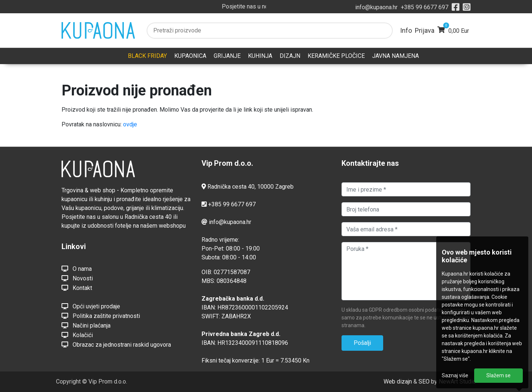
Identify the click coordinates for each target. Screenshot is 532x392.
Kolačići (77, 335)
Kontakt (77, 288)
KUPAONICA (190, 56)
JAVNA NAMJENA (395, 56)
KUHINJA (260, 56)
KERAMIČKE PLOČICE (336, 56)
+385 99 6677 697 (425, 7)
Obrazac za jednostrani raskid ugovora (116, 344)
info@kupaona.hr (376, 7)
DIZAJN (290, 56)
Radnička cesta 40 (231, 187)
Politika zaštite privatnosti (101, 316)
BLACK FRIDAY (147, 56)
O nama (77, 269)
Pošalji (362, 343)
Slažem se (498, 375)
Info (406, 30)
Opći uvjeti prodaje (91, 306)
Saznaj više (455, 375)
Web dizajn (398, 381)
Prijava (425, 30)
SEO (424, 381)
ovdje (130, 124)
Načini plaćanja (86, 325)
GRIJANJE (227, 56)
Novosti (77, 278)
